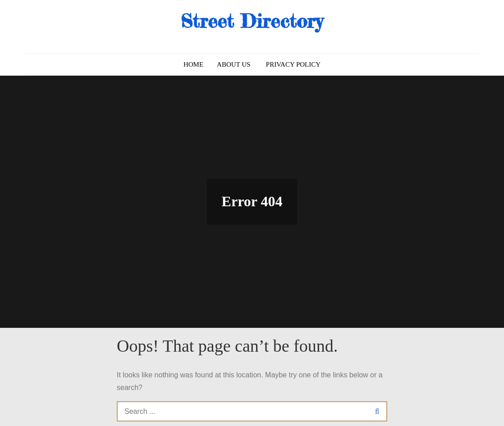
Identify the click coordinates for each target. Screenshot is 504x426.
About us (234, 64)
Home (193, 64)
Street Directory (252, 21)
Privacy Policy (293, 64)
